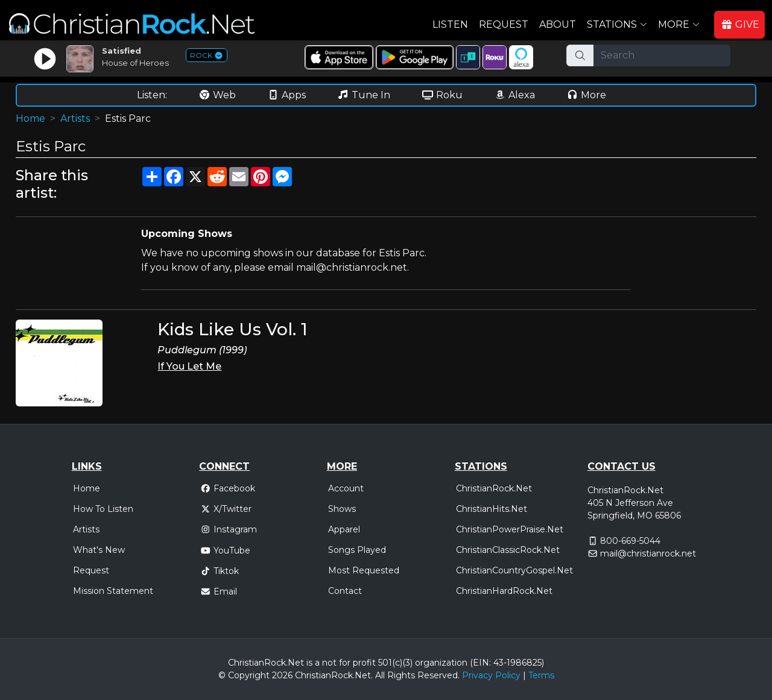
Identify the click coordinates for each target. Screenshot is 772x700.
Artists (75, 118)
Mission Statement (113, 591)
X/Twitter (226, 509)
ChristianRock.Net (494, 488)
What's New (99, 550)
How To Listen (103, 509)
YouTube (225, 550)
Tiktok (220, 571)
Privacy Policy (491, 675)
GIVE (740, 24)
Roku (442, 95)
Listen (450, 24)
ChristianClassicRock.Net (508, 550)
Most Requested (364, 570)
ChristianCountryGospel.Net (514, 570)
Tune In (364, 95)
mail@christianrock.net (648, 553)
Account (346, 488)
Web (217, 95)
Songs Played (357, 550)
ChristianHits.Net (492, 509)
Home (30, 118)
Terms (541, 675)
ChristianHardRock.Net (504, 591)
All (380, 675)
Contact (345, 591)
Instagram (229, 529)
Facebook (228, 488)
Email (219, 591)
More (586, 95)
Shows (342, 509)
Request (504, 24)
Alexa (514, 95)
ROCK (207, 55)
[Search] (662, 55)
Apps (286, 95)
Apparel (344, 529)
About (558, 24)
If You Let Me (189, 366)
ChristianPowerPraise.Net (510, 529)
